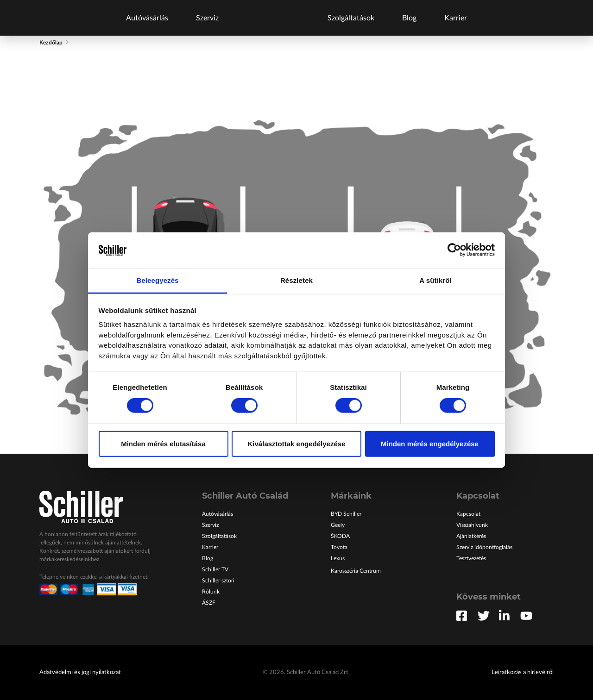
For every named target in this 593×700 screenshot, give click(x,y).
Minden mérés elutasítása (163, 443)
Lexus (338, 558)
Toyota (339, 547)
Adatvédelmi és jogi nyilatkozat (80, 672)
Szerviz (207, 18)
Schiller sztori (218, 581)
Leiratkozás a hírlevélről (523, 672)
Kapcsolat (468, 514)
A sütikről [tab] (435, 280)
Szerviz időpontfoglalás (484, 547)
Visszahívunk (472, 525)
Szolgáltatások (351, 18)
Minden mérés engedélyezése (430, 443)
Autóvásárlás (147, 18)
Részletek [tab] (296, 280)
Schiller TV (215, 569)
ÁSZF (209, 603)
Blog (409, 18)
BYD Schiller (346, 514)
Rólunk (211, 592)
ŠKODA (340, 536)
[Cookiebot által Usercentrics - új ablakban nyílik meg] (454, 250)
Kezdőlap (51, 43)
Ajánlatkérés (471, 536)
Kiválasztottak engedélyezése (297, 443)
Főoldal (273, 18)
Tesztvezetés (471, 558)
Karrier (456, 18)
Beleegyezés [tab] (157, 280)
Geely (338, 525)
